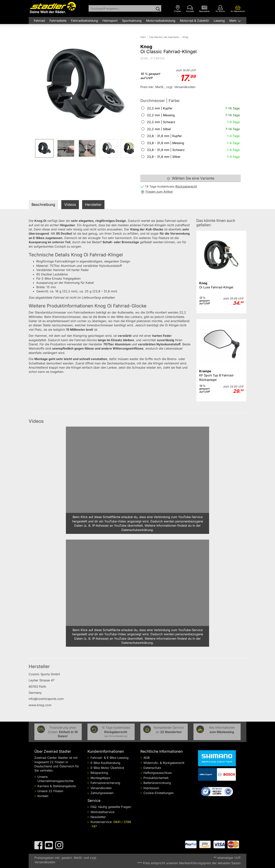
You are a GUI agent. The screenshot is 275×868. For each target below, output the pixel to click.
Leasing (219, 21)
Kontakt (43, 796)
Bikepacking (99, 773)
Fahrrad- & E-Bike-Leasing (110, 758)
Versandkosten (101, 788)
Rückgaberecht (186, 186)
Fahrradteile (58, 21)
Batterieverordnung (157, 783)
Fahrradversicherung (105, 783)
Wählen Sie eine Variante (191, 178)
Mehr (233, 21)
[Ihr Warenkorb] (238, 9)
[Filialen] (178, 9)
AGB (146, 758)
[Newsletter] (204, 9)
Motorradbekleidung (161, 21)
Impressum (151, 788)
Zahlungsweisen (102, 793)
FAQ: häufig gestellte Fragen (111, 807)
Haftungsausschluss (158, 773)
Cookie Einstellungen (159, 793)
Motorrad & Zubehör (195, 21)
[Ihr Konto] (220, 9)
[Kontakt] (190, 9)
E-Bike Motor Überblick (107, 768)
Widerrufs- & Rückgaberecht (164, 763)
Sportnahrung (132, 21)
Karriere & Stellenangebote (57, 786)
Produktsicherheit (156, 778)
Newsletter (98, 817)
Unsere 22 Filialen (50, 791)
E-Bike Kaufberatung (105, 763)
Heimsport (110, 21)
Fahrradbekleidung (85, 21)
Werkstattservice (102, 812)
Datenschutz (152, 768)
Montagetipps (100, 778)
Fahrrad (39, 21)
